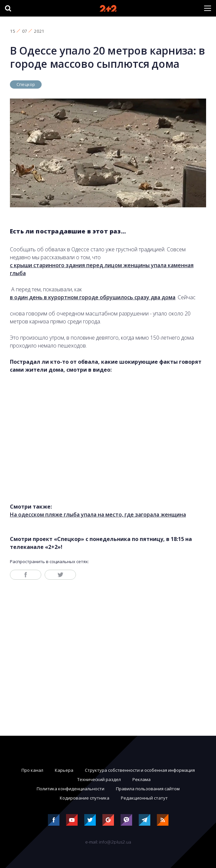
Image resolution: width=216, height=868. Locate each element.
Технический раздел (99, 779)
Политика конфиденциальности (71, 789)
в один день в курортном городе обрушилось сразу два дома (93, 297)
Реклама (142, 779)
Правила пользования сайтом (148, 789)
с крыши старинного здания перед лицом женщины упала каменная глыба (102, 269)
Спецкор (26, 84)
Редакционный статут (144, 798)
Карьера (64, 770)
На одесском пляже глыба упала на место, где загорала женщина (98, 515)
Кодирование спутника (85, 798)
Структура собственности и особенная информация (140, 770)
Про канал (32, 770)
